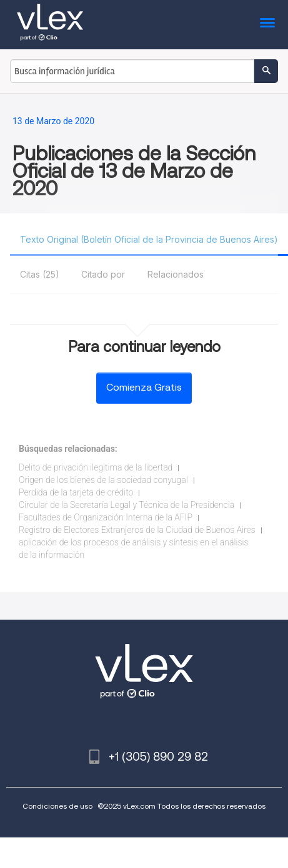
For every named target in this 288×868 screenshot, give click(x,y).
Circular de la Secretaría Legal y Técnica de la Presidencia (127, 505)
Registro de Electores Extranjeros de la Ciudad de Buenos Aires (137, 530)
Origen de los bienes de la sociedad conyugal (103, 480)
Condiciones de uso (57, 806)
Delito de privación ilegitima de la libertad (96, 467)
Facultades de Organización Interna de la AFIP (106, 517)
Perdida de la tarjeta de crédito (76, 492)
